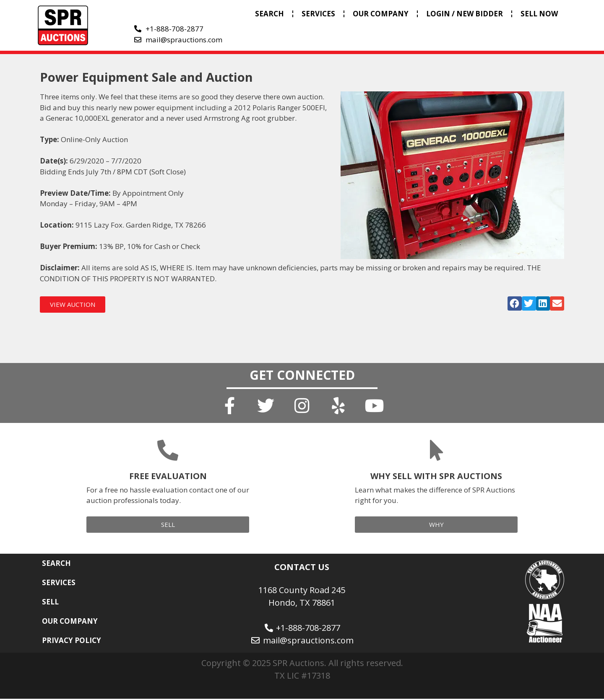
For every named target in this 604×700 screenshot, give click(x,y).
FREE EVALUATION (168, 477)
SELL (50, 603)
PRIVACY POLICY (72, 642)
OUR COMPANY (381, 14)
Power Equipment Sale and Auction (146, 77)
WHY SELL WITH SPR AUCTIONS (436, 477)
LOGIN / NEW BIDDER (465, 14)
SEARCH (269, 14)
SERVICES (318, 14)
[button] (515, 303)
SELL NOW (539, 14)
